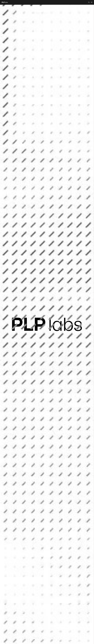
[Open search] (89, 2)
